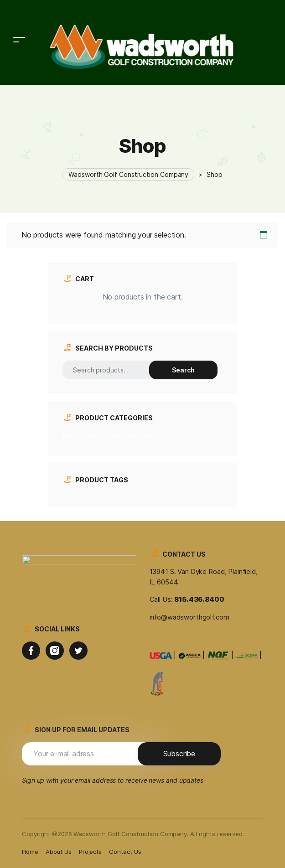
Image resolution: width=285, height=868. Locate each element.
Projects (91, 852)
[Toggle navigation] (19, 17)
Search (183, 370)
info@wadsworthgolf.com (189, 617)
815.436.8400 (199, 599)
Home (30, 852)
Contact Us (125, 852)
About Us (59, 852)
